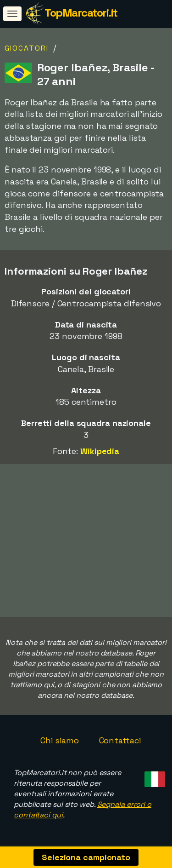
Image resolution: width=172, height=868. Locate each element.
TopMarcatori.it (81, 13)
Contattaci (120, 740)
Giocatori (27, 48)
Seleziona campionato (86, 857)
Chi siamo (59, 740)
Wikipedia (100, 451)
